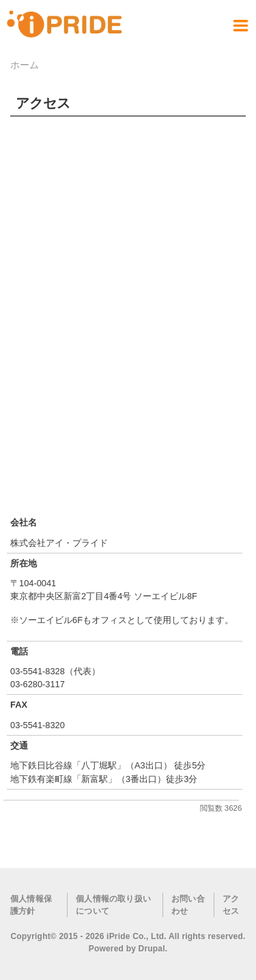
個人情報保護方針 (31, 905)
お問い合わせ (188, 905)
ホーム (25, 65)
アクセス (231, 905)
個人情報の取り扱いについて (113, 905)
